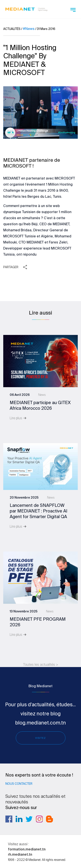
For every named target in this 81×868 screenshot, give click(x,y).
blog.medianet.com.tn (40, 723)
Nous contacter (19, 784)
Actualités (12, 29)
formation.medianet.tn (27, 849)
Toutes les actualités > (41, 664)
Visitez (40, 738)
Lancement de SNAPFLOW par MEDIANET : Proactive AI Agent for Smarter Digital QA (39, 511)
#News (29, 29)
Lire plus (18, 418)
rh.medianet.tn (20, 854)
